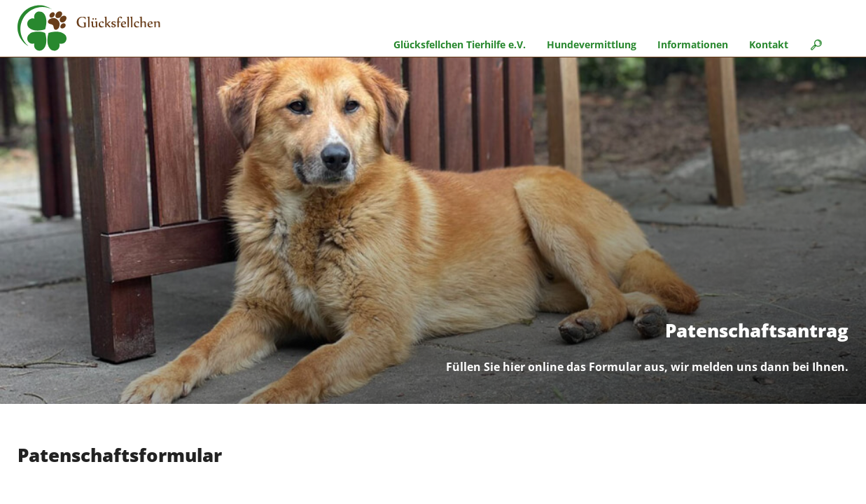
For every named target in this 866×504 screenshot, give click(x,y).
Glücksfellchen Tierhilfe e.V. (460, 44)
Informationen (693, 44)
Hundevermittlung (592, 44)
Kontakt (769, 44)
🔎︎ (816, 44)
